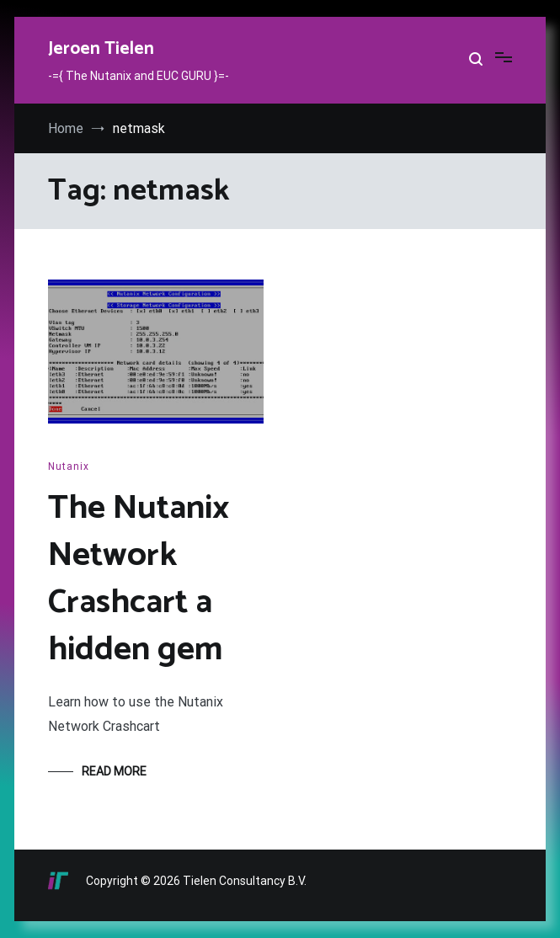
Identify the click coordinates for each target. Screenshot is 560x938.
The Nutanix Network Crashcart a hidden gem (139, 579)
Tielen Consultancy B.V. (245, 881)
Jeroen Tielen (101, 49)
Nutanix (69, 466)
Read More (114, 771)
